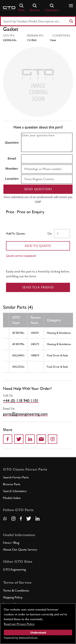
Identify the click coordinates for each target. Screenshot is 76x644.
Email (12, 158)
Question (12, 142)
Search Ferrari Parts (16, 477)
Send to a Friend (38, 287)
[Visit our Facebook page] (21, 519)
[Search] (71, 21)
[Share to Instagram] (53, 439)
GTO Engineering (14, 569)
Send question (38, 189)
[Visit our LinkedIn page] (37, 519)
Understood (38, 633)
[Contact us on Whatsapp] (5, 520)
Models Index (12, 498)
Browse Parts (12, 484)
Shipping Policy (13, 597)
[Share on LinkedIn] (30, 439)
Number (12, 169)
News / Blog (11, 543)
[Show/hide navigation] (71, 6)
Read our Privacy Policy (19, 624)
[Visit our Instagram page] (13, 519)
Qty (50, 233)
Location (12, 179)
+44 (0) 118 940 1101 (21, 401)
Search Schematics (15, 491)
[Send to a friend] (41, 439)
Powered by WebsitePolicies (21, 638)
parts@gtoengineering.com (25, 414)
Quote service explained (21, 256)
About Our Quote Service (20, 550)
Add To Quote (38, 246)
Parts (21, 8)
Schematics (52, 8)
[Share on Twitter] (19, 439)
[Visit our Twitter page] (29, 519)
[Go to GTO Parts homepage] (9, 8)
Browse (35, 8)
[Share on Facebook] (8, 439)
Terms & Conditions (16, 590)
